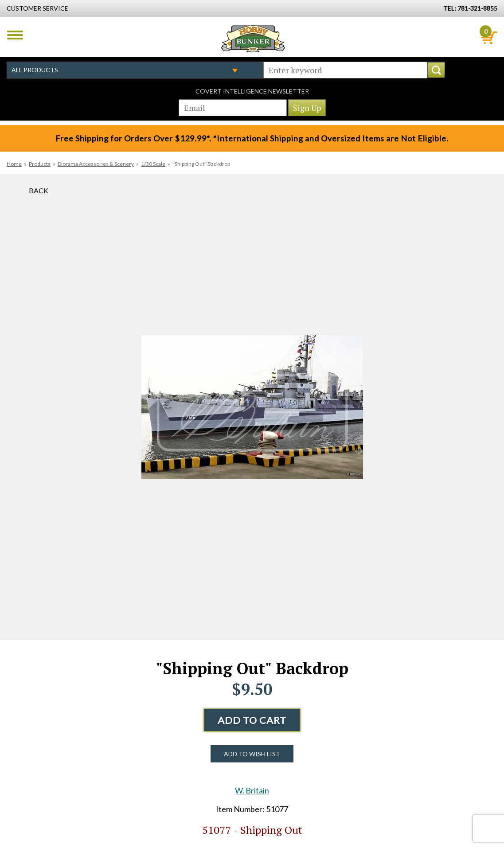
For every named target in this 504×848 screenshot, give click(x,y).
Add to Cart (252, 720)
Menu (15, 35)
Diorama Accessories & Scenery (96, 164)
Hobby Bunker (253, 39)
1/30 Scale (153, 164)
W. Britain (252, 790)
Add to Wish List (252, 754)
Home (14, 164)
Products (40, 164)
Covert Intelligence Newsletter (252, 91)
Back (39, 190)
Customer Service (37, 8)
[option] (252, 407)
